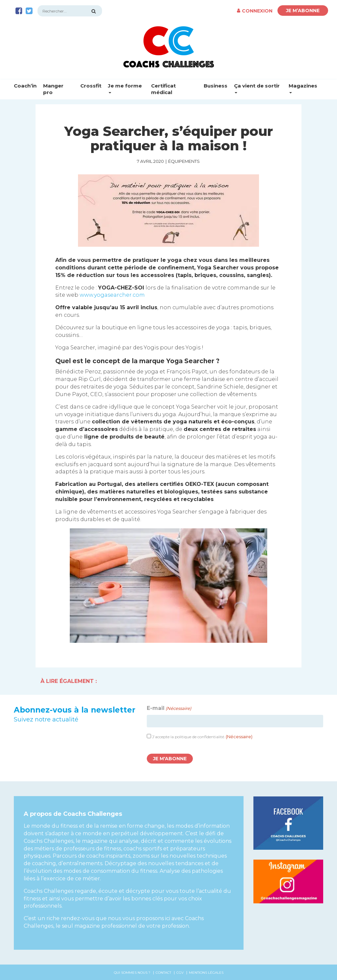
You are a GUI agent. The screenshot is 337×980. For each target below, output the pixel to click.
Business (216, 86)
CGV (180, 973)
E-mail (169, 708)
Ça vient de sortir (257, 88)
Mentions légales (206, 973)
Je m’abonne (303, 11)
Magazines (303, 88)
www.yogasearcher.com (112, 295)
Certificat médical (163, 89)
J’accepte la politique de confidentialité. (202, 737)
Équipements (184, 161)
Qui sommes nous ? (132, 973)
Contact (163, 973)
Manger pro (53, 89)
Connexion (255, 11)
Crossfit (91, 86)
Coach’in (25, 86)
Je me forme (125, 88)
